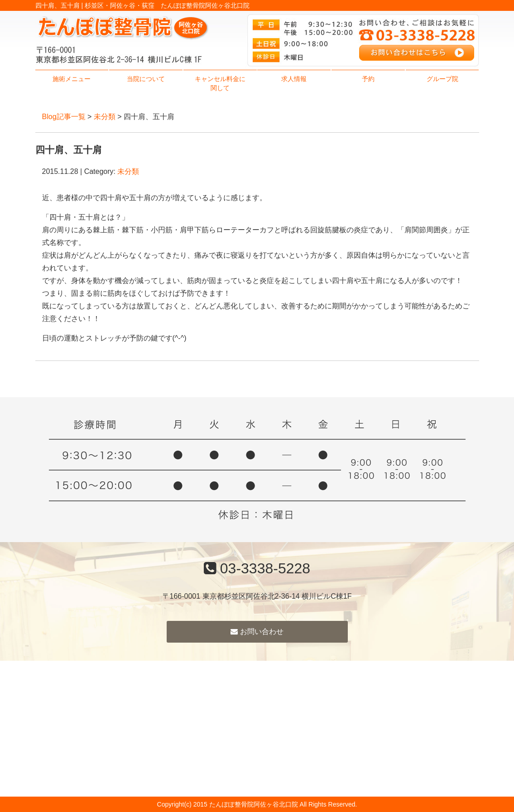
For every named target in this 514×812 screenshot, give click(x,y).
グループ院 (442, 79)
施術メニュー (72, 79)
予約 (368, 79)
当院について (146, 79)
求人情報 (294, 79)
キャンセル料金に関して (220, 83)
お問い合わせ (257, 632)
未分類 (105, 117)
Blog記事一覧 (64, 117)
